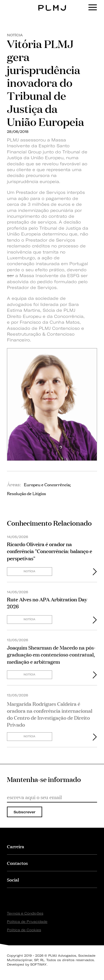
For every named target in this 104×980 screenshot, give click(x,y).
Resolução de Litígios (26, 493)
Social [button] (13, 879)
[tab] (52, 846)
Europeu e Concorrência (47, 484)
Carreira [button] (16, 846)
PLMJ (52, 4)
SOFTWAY (38, 964)
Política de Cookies (24, 930)
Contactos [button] (17, 863)
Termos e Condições (25, 913)
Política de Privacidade (27, 922)
